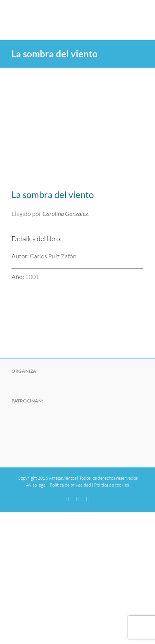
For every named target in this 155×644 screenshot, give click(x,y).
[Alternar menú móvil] (142, 12)
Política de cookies (112, 485)
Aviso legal (36, 485)
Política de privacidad (70, 485)
